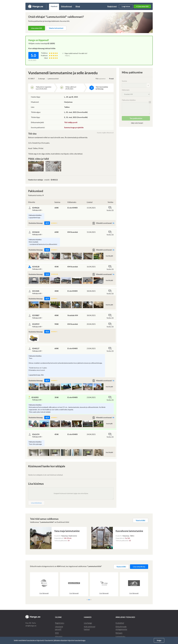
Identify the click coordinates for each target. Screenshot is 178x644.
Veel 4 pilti (109, 424)
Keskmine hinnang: (36, 223)
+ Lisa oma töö (142, 6)
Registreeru (60, 623)
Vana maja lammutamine (67, 531)
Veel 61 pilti (109, 305)
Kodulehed (120, 623)
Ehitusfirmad (66, 6)
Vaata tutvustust (56, 28)
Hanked (54, 6)
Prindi (111, 79)
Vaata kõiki (140, 520)
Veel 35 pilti (109, 387)
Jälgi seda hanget (137, 123)
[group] (44, 584)
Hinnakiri (59, 636)
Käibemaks (72, 202)
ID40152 (54, 180)
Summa (57, 202)
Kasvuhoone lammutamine (129, 531)
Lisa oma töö (37, 28)
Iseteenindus (120, 636)
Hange (36, 6)
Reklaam (119, 633)
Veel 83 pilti (109, 280)
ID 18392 (51, 43)
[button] (87, 600)
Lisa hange (88, 623)
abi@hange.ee (31, 626)
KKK (57, 633)
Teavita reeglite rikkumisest (105, 133)
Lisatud (90, 202)
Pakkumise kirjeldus (129, 100)
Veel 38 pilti (109, 452)
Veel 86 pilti (109, 256)
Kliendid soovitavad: (104, 223)
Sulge (159, 640)
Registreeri (112, 6)
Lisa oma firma (139, 567)
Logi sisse (126, 6)
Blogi (78, 6)
